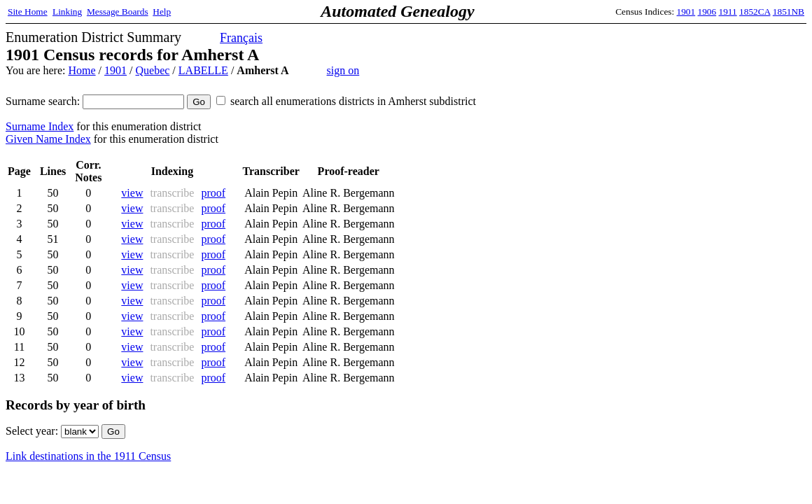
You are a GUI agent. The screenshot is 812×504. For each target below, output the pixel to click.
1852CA (755, 12)
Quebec (152, 70)
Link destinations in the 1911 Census (88, 456)
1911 (728, 12)
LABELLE (203, 70)
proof (213, 193)
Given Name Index (48, 139)
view (132, 193)
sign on (343, 70)
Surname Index (40, 126)
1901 (686, 12)
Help (162, 12)
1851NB (789, 12)
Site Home (28, 12)
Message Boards (118, 12)
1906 (707, 12)
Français (241, 38)
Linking (67, 12)
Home (82, 70)
